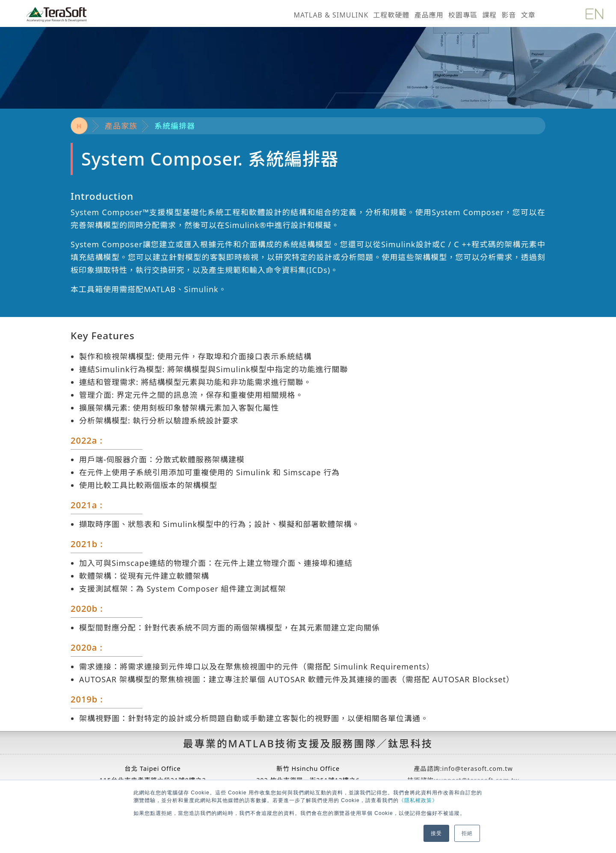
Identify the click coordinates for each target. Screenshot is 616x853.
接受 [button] (436, 833)
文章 (528, 15)
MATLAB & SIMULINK (331, 15)
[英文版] (594, 12)
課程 (489, 15)
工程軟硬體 (392, 15)
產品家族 (121, 126)
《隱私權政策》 (418, 800)
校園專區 (463, 15)
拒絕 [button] (467, 833)
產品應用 (429, 15)
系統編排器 (175, 126)
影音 (509, 15)
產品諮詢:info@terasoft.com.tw (463, 769)
